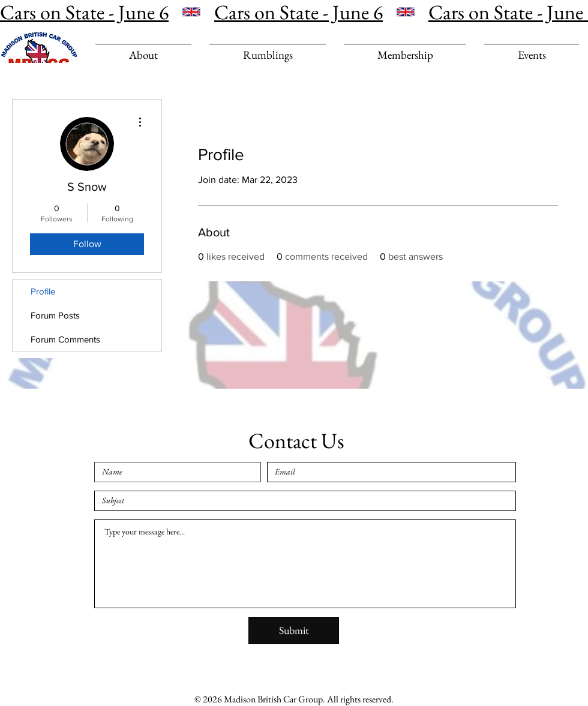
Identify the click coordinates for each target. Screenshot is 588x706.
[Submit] (294, 631)
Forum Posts (55, 315)
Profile (43, 291)
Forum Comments (65, 339)
